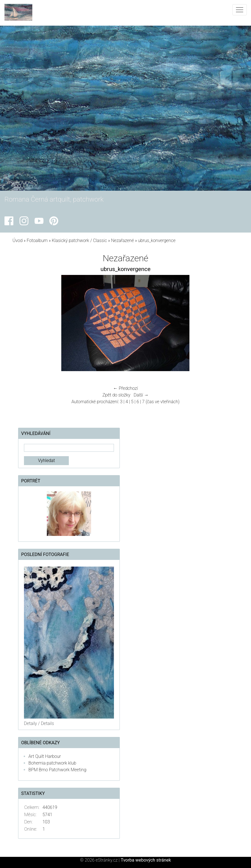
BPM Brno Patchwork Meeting (57, 770)
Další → (141, 395)
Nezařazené (123, 240)
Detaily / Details (39, 723)
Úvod (18, 240)
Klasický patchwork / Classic (79, 240)
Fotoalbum (37, 240)
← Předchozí (125, 388)
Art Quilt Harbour (45, 756)
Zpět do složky (116, 395)
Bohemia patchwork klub (52, 763)
